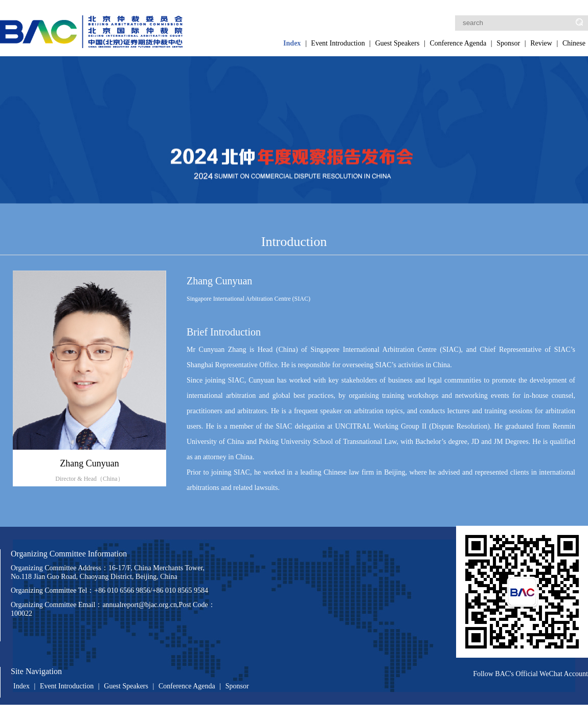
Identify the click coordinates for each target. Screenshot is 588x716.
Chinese (574, 43)
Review (541, 43)
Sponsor (508, 43)
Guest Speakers (398, 43)
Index (292, 43)
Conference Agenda (458, 43)
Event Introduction (338, 43)
